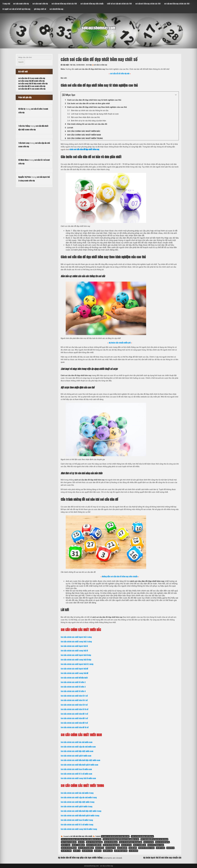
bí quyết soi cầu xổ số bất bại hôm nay (16, 9)
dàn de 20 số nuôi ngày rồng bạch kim (130, 842)
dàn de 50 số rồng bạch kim (111, 845)
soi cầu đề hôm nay (56, 9)
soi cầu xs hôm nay (100, 65)
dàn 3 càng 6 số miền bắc (69, 842)
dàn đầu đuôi (133, 848)
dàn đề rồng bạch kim (121, 851)
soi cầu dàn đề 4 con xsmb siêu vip (32, 89)
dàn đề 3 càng (160, 848)
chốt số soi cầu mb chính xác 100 (119, 4)
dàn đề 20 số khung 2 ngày (146, 848)
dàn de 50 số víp (126, 845)
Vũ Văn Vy (22, 109)
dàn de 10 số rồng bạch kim (94, 842)
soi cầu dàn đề (133, 851)
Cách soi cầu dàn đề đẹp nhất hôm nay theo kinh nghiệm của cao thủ (81, 839)
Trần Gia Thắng (24, 126)
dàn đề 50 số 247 (87, 851)
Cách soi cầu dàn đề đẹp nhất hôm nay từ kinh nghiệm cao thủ (121, 839)
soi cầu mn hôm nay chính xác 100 (64, 4)
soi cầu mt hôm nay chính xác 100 (148, 4)
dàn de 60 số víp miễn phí (86, 848)
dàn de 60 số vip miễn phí (69, 848)
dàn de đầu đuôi (122, 848)
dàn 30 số (81, 842)
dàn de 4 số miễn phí (78, 845)
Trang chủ (6, 4)
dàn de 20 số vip (149, 842)
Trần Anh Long (24, 143)
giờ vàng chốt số (40, 9)
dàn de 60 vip (100, 848)
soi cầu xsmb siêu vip (21, 4)
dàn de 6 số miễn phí (140, 845)
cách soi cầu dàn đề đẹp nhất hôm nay (142, 836)
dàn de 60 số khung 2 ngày (156, 845)
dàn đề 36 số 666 (66, 851)
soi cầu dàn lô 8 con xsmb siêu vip (32, 78)
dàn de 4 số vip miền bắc (94, 845)
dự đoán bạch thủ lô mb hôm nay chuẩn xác (162, 858)
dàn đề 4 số (77, 851)
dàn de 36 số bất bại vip (162, 842)
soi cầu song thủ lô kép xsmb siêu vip (33, 84)
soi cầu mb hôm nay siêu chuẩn (92, 4)
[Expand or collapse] (176, 95)
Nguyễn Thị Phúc (25, 177)
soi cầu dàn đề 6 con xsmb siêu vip (32, 86)
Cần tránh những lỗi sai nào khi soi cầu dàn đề (154, 839)
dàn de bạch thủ (111, 848)
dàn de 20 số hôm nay (111, 842)
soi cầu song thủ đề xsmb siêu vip (31, 81)
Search (21, 62)
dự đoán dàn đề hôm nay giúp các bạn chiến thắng (80, 858)
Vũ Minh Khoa (23, 160)
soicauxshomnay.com (98, 27)
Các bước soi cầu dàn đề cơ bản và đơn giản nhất (115, 836)
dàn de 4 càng (66, 845)
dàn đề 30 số (170, 848)
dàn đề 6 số (98, 851)
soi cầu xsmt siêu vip (40, 4)
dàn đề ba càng (108, 851)
